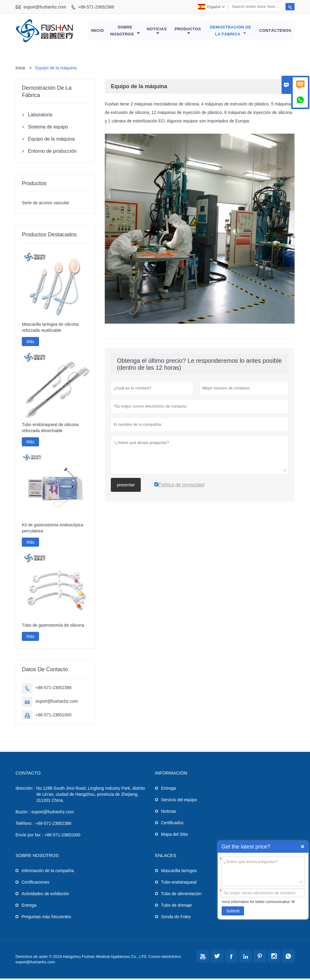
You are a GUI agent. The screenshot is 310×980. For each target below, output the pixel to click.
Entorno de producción (52, 153)
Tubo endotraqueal (179, 884)
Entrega (168, 790)
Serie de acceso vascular (45, 204)
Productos (188, 32)
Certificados (172, 824)
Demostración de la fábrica (231, 31)
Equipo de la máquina (51, 140)
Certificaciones (35, 884)
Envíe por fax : (29, 836)
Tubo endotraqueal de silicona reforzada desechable (50, 429)
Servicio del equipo (179, 801)
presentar (126, 486)
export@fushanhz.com (45, 7)
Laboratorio (40, 116)
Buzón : (23, 813)
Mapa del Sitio (175, 836)
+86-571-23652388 (96, 7)
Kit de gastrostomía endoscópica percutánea (53, 529)
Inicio (98, 31)
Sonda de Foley (176, 918)
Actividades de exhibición (45, 895)
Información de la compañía (48, 872)
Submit (233, 911)
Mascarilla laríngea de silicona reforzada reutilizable (50, 329)
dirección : (25, 790)
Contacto (28, 774)
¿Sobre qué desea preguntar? (263, 871)
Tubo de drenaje (176, 907)
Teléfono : (25, 825)
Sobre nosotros (125, 31)
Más (30, 343)
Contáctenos (275, 31)
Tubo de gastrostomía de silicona (53, 627)
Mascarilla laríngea (179, 872)
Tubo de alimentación (181, 895)
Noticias (157, 32)
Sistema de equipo (48, 128)
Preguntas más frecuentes (46, 918)
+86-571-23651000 (53, 716)
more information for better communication (256, 902)
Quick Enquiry (302, 847)
